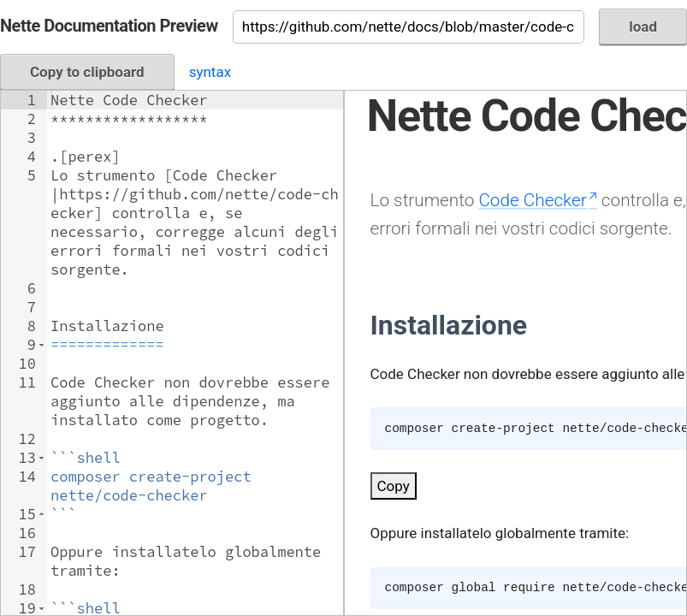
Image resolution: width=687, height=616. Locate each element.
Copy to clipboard (87, 72)
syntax (210, 72)
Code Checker (532, 200)
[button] (41, 345)
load (643, 27)
